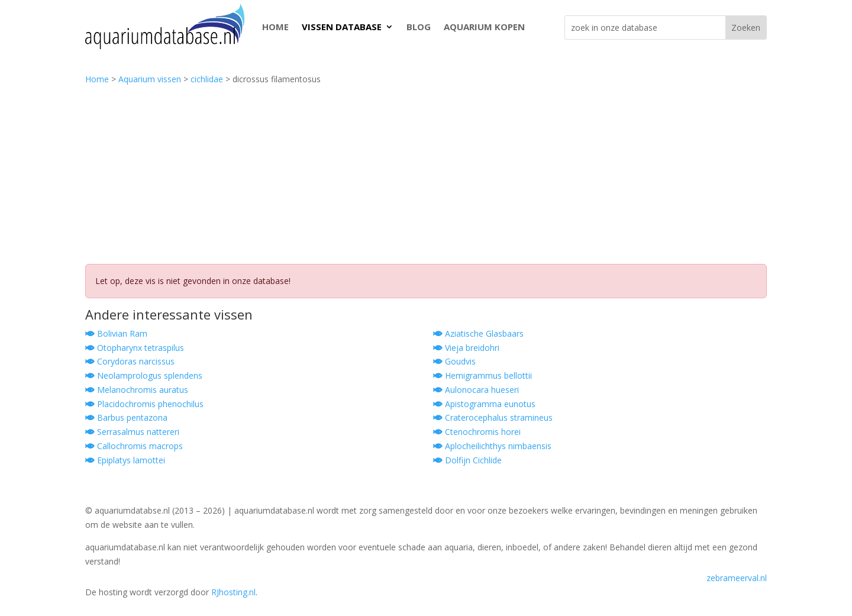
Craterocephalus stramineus (493, 417)
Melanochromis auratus (137, 390)
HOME (275, 27)
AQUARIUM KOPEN (484, 27)
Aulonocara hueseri (476, 390)
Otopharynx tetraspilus (135, 348)
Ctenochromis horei (477, 432)
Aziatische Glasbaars (478, 333)
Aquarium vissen (150, 79)
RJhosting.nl (233, 592)
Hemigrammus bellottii (483, 375)
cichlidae (207, 79)
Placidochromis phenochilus (144, 404)
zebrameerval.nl (737, 578)
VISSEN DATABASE (342, 27)
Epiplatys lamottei (125, 460)
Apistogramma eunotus (484, 404)
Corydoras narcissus (130, 361)
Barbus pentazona (126, 417)
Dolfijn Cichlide (467, 460)
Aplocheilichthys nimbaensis (492, 446)
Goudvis (454, 361)
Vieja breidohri (466, 348)
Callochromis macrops (134, 446)
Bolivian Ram (116, 333)
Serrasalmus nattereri (132, 432)
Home (97, 79)
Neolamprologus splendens (144, 375)
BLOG (419, 27)
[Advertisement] (426, 175)
